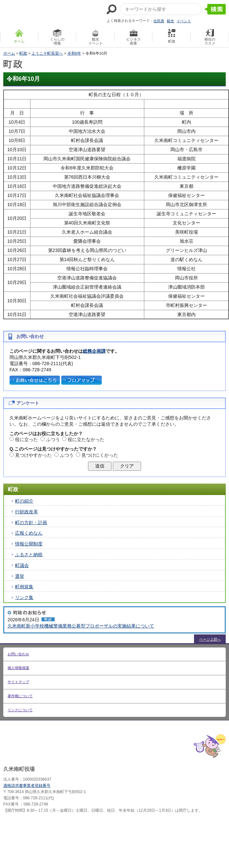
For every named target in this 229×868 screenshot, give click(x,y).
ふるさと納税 (29, 555)
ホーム (9, 53)
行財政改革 (26, 512)
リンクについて (20, 710)
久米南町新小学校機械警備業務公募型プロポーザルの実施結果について (81, 626)
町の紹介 (24, 501)
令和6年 (74, 53)
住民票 (159, 21)
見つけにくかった (100, 455)
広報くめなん (29, 533)
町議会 (22, 565)
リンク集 (24, 597)
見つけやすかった (33, 455)
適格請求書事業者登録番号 (27, 786)
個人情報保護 (18, 668)
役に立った (26, 439)
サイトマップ (18, 682)
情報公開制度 (29, 544)
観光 (170, 21)
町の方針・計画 (31, 523)
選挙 (20, 576)
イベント (184, 21)
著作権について (20, 696)
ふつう (53, 439)
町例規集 (24, 587)
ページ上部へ (210, 639)
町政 (23, 53)
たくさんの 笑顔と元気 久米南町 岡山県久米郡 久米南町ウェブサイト (38, 13)
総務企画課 (94, 351)
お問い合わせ (18, 654)
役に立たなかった (86, 439)
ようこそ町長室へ (47, 53)
